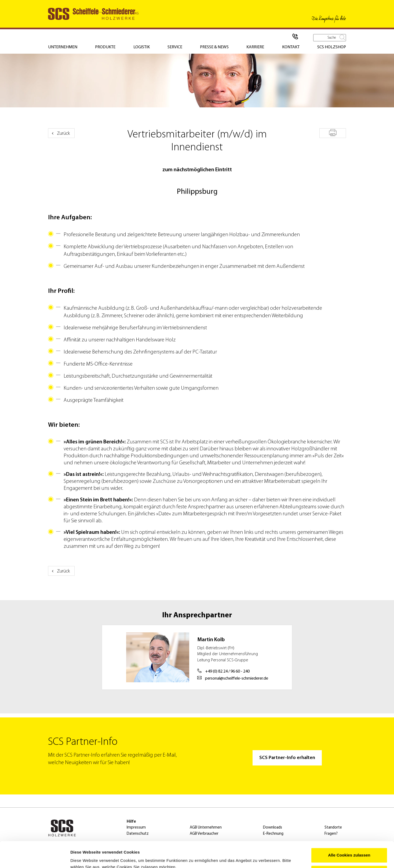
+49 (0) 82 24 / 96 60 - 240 (223, 671)
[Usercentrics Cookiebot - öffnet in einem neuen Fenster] (35, 858)
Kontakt (291, 47)
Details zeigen (84, 857)
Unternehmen (63, 47)
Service (175, 47)
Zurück (63, 134)
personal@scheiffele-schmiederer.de (233, 678)
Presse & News (214, 47)
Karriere (255, 47)
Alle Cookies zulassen (349, 831)
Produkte (105, 47)
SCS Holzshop (332, 47)
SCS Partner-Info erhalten (287, 758)
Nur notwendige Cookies (349, 848)
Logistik (142, 47)
